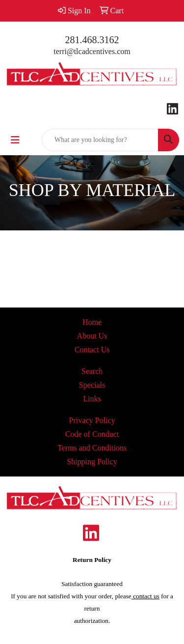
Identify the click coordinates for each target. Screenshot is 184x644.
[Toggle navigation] (15, 140)
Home (92, 322)
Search (92, 371)
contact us (145, 596)
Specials (92, 385)
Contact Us (92, 350)
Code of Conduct (92, 434)
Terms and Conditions (92, 448)
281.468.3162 (92, 40)
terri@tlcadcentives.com (92, 51)
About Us (92, 336)
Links (92, 399)
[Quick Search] (100, 140)
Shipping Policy (92, 462)
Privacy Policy (92, 420)
